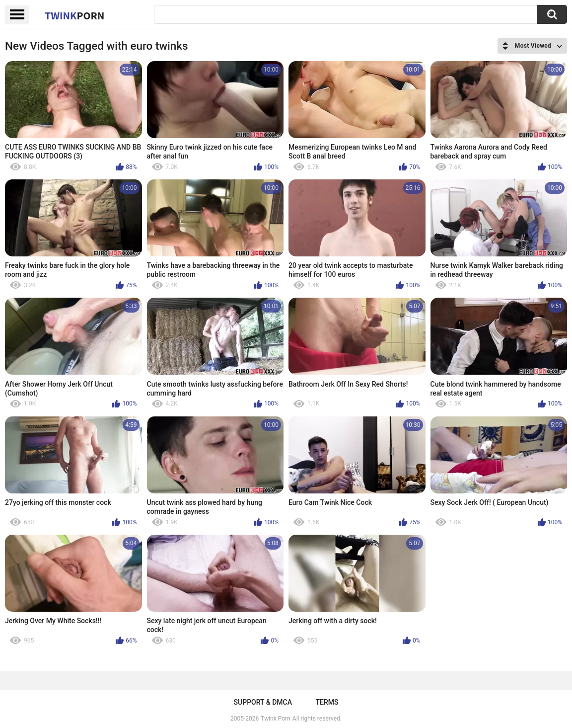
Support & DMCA (263, 702)
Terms (327, 702)
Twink (74, 15)
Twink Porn (275, 719)
